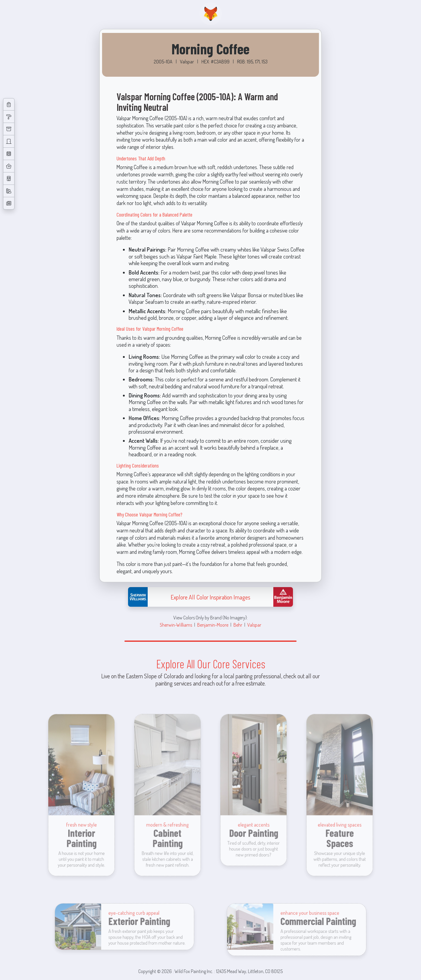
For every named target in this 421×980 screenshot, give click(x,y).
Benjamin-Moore (213, 625)
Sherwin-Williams (176, 625)
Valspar (254, 625)
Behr (238, 625)
